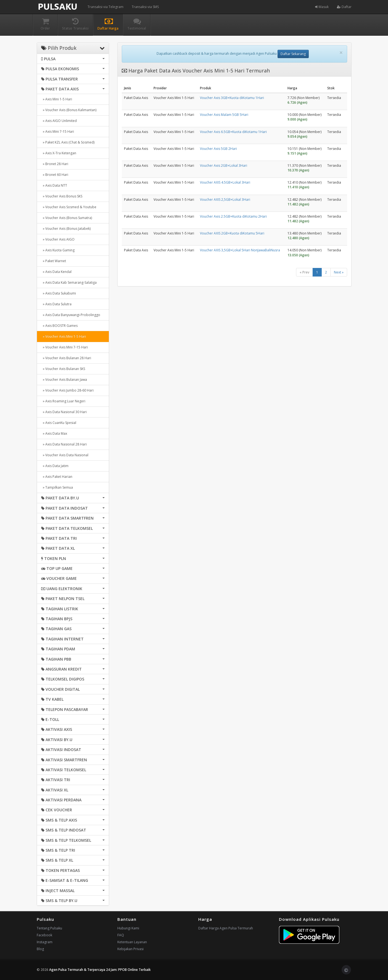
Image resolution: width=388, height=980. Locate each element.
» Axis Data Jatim (55, 466)
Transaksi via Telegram (105, 7)
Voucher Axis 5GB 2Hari (218, 149)
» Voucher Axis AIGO (58, 239)
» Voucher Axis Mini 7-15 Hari (64, 347)
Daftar (344, 7)
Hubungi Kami (128, 928)
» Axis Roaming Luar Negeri (63, 401)
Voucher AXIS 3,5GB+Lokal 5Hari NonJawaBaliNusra (240, 250)
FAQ (121, 935)
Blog (40, 949)
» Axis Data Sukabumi (59, 293)
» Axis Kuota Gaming (58, 250)
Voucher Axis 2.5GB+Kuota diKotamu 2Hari (233, 216)
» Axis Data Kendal (56, 272)
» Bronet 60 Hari (55, 175)
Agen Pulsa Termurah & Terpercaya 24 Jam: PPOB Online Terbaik (100, 970)
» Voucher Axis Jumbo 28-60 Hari (67, 390)
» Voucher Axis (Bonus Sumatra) (67, 218)
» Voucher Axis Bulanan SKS (63, 369)
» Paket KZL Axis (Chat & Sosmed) (68, 142)
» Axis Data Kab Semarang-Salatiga (69, 282)
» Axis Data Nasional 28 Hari (64, 444)
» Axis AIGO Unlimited (59, 121)
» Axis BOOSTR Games (59, 326)
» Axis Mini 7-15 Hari (58, 131)
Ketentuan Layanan (132, 942)
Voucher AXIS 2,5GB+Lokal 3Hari (225, 200)
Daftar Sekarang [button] (293, 54)
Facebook (44, 935)
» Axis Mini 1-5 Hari (57, 99)
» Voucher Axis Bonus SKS (62, 196)
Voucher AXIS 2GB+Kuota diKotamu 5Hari (232, 233)
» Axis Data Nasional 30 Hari (64, 412)
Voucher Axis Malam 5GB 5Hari (224, 115)
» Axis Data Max (54, 433)
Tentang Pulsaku (49, 928)
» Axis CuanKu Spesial (59, 423)
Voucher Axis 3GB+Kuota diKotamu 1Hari (232, 98)
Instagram (45, 942)
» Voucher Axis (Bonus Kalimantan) (69, 110)
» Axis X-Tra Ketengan (59, 153)
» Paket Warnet (54, 261)
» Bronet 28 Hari (55, 164)
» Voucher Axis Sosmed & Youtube (69, 207)
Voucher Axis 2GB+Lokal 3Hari (224, 165)
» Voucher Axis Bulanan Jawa (64, 380)
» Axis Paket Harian (57, 477)
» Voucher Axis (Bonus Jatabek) (66, 229)
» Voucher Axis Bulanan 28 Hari (66, 358)
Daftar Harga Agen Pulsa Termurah (226, 928)
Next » (339, 272)
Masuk (322, 7)
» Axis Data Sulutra (56, 304)
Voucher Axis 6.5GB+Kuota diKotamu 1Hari (233, 132)
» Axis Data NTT (54, 185)
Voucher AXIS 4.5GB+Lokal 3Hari (225, 182)
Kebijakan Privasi (130, 949)
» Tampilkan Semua (57, 487)
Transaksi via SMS (145, 7)
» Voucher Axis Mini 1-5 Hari (64, 336)
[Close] (341, 53)
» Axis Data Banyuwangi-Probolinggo (71, 315)
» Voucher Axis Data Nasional (65, 455)
